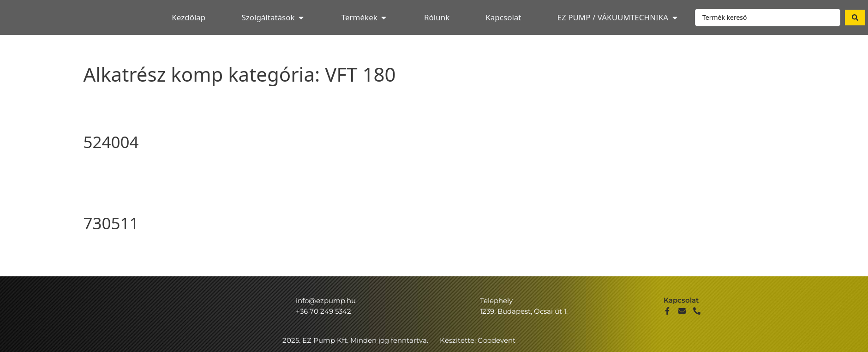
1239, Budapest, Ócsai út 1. (524, 311)
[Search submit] (855, 18)
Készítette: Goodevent (478, 340)
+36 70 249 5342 (323, 311)
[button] (273, 18)
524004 (111, 142)
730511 (111, 223)
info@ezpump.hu (326, 301)
